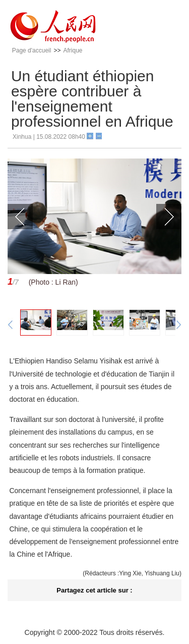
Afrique (73, 50)
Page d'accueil (32, 50)
